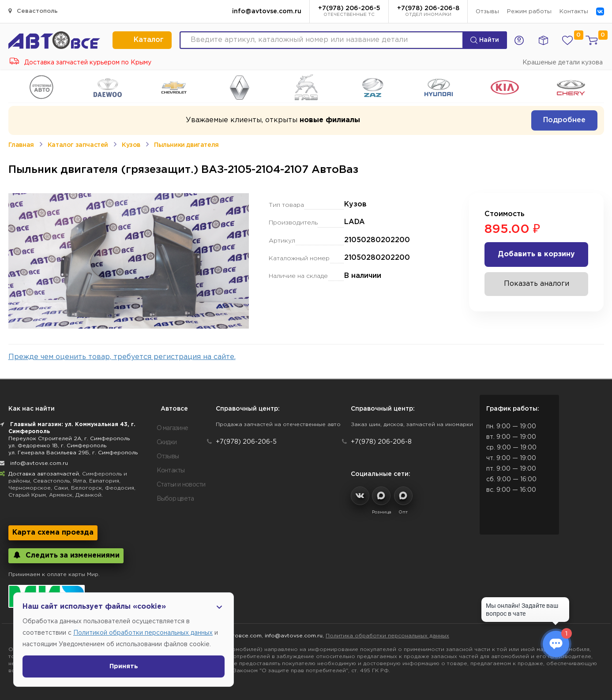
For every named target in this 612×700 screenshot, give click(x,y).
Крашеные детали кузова (563, 63)
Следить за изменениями (66, 555)
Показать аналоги (537, 284)
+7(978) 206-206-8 (428, 12)
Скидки (167, 442)
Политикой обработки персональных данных (143, 633)
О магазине (173, 428)
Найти (485, 40)
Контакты (574, 12)
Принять (124, 666)
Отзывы (487, 12)
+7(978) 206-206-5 (349, 12)
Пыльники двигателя (186, 145)
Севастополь (33, 11)
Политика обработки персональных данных (387, 636)
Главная (21, 145)
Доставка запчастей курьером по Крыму (81, 63)
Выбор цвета (175, 499)
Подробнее (564, 120)
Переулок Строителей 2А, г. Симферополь (69, 439)
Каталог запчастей (78, 145)
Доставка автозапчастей (44, 474)
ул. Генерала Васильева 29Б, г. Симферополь (73, 453)
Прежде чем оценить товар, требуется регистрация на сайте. (122, 357)
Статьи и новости (181, 485)
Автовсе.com (243, 636)
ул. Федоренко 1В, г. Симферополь (57, 446)
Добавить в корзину (536, 254)
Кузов (131, 145)
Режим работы (529, 12)
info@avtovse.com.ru (267, 11)
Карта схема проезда (53, 533)
